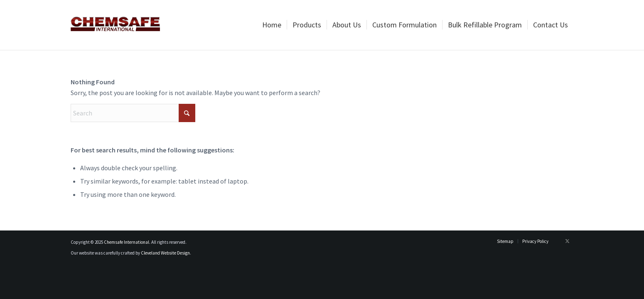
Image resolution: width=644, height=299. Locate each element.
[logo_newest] (115, 25)
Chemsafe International (127, 242)
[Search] (133, 113)
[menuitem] (272, 25)
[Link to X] (567, 241)
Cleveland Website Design (165, 253)
